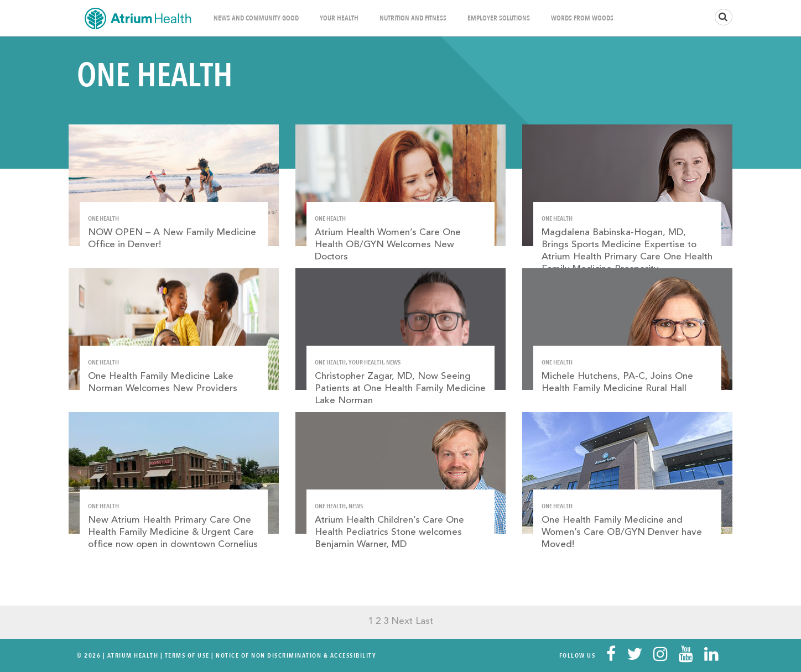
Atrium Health (133, 655)
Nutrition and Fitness (413, 18)
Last (424, 621)
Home (138, 18)
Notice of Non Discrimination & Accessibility (296, 655)
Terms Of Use (187, 655)
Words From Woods (582, 18)
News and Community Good (256, 18)
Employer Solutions (499, 18)
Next (402, 621)
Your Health (339, 18)
